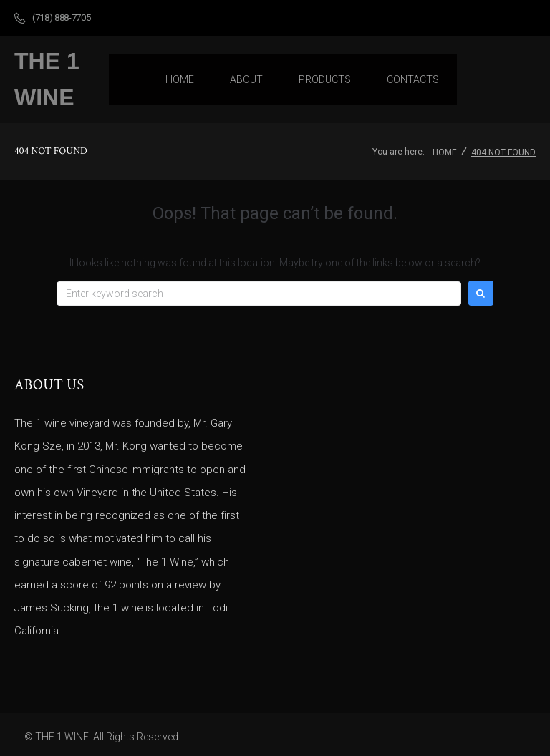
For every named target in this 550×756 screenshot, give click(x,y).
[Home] (180, 79)
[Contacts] (413, 79)
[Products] (325, 79)
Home (445, 152)
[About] (246, 79)
